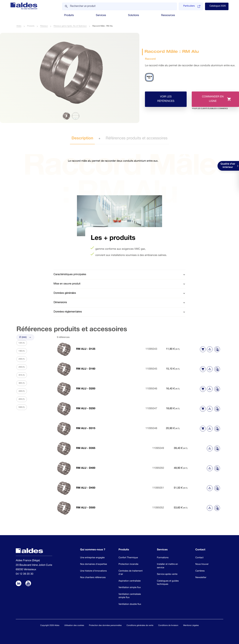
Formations (163, 558)
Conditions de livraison (168, 626)
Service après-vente (167, 575)
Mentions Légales (191, 626)
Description (82, 139)
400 (22, 391)
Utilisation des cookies (74, 626)
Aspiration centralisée (130, 581)
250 (22, 367)
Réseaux (44, 26)
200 (22, 359)
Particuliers (192, 6)
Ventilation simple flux (130, 588)
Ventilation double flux (130, 605)
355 (22, 383)
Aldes (19, 26)
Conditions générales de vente (140, 626)
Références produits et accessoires (137, 139)
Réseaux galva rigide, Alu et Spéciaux (70, 26)
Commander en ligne (211, 101)
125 (22, 343)
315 (22, 375)
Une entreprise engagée (92, 558)
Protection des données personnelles (105, 626)
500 (22, 407)
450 (22, 399)
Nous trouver (202, 565)
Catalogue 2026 (218, 6)
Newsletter (201, 578)
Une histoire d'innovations (93, 571)
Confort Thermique (128, 558)
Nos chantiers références (93, 578)
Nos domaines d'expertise (94, 565)
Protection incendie (128, 565)
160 (22, 351)
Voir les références (166, 99)
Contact (199, 558)
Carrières (200, 571)
